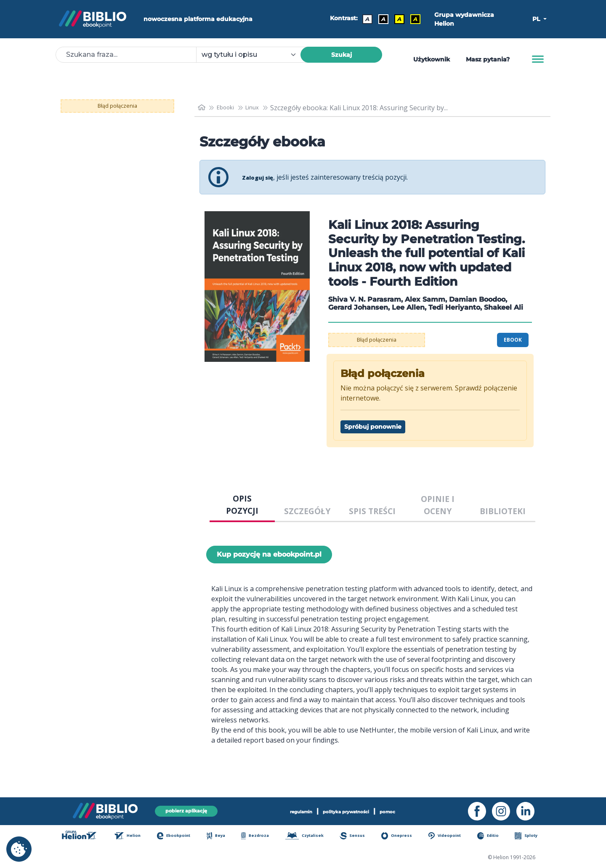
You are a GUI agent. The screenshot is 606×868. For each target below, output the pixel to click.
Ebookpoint (178, 836)
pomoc (403, 810)
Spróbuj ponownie (373, 427)
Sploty (530, 836)
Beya (220, 836)
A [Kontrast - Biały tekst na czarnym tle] (380, 19)
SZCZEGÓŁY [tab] (307, 511)
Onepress (401, 836)
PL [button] (537, 19)
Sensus (358, 836)
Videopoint (450, 836)
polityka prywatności (348, 810)
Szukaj (342, 55)
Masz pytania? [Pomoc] (488, 59)
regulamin (288, 810)
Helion (132, 836)
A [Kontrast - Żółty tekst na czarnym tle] (412, 19)
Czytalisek (309, 836)
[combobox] (253, 55)
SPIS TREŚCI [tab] (372, 511)
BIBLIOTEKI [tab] (503, 511)
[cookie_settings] (19, 849)
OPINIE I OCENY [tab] (438, 505)
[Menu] (538, 59)
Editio (493, 836)
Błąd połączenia (118, 106)
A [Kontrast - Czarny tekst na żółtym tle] (396, 19)
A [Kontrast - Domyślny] (364, 19)
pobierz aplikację (186, 810)
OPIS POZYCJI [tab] (242, 504)
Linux (261, 108)
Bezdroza (258, 836)
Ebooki (230, 108)
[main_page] (202, 108)
